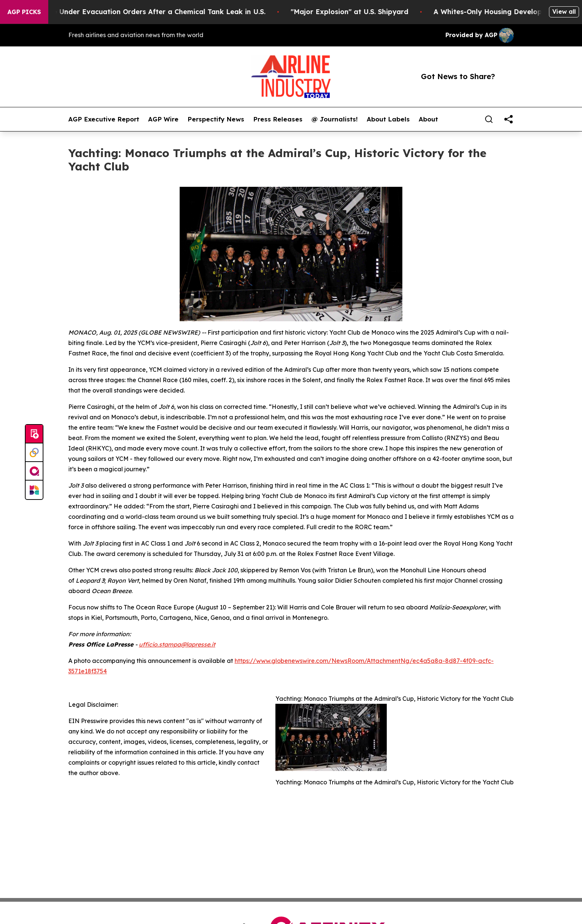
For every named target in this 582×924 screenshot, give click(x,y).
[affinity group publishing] (34, 471)
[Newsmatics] (34, 490)
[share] (509, 119)
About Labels (388, 119)
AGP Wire (163, 119)
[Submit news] (34, 434)
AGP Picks (24, 12)
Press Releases (278, 119)
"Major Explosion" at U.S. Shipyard (358, 12)
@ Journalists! (335, 119)
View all (564, 12)
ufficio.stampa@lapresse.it (177, 644)
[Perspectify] (34, 453)
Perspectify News (216, 119)
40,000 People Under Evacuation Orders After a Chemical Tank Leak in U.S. (145, 12)
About (428, 119)
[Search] (489, 119)
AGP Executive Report (104, 119)
